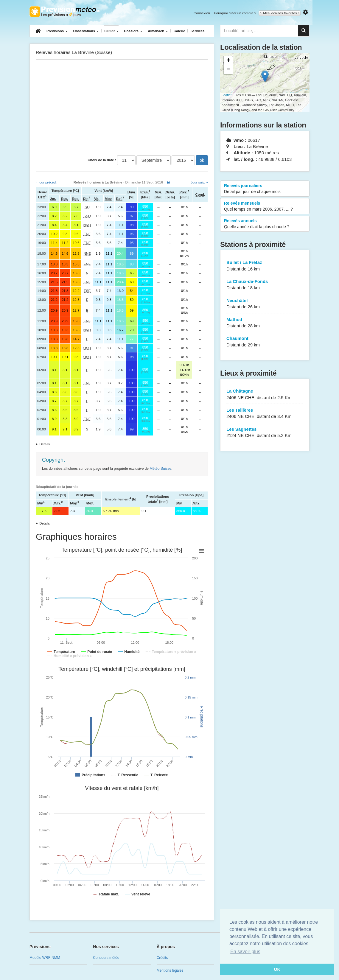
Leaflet (227, 95)
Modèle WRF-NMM (45, 958)
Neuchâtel (265, 304)
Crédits (162, 958)
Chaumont (265, 342)
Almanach (158, 31)
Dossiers (133, 31)
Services (197, 31)
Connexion (202, 13)
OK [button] (277, 969)
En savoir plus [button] (245, 952)
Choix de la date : (102, 160)
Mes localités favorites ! (280, 13)
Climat (111, 31)
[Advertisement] (122, 108)
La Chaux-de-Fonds (265, 285)
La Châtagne (265, 395)
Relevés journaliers (265, 189)
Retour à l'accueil (64, 12)
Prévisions (57, 31)
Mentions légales (170, 970)
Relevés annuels (265, 224)
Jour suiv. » (199, 182)
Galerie (179, 31)
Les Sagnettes (265, 433)
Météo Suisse (160, 469)
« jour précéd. (46, 182)
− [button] (228, 70)
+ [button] (228, 61)
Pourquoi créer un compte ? (235, 13)
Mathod (265, 323)
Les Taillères (265, 414)
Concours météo (106, 958)
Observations (86, 31)
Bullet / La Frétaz (265, 266)
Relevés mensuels (265, 206)
